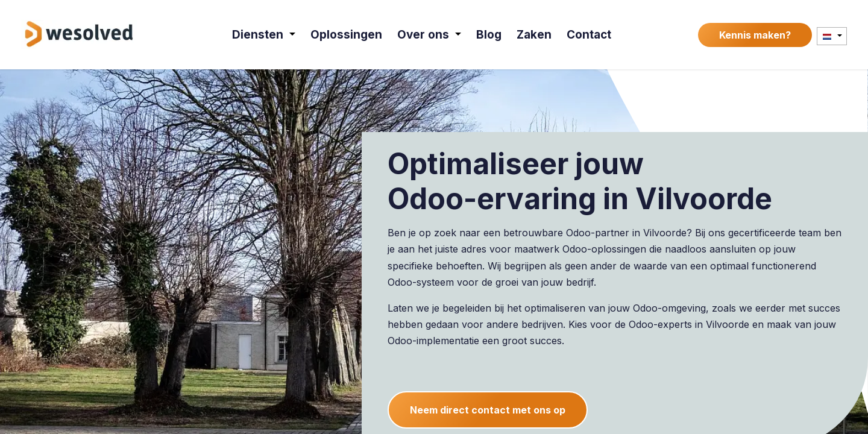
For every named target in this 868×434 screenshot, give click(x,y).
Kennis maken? (755, 35)
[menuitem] (265, 35)
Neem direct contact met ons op (488, 410)
